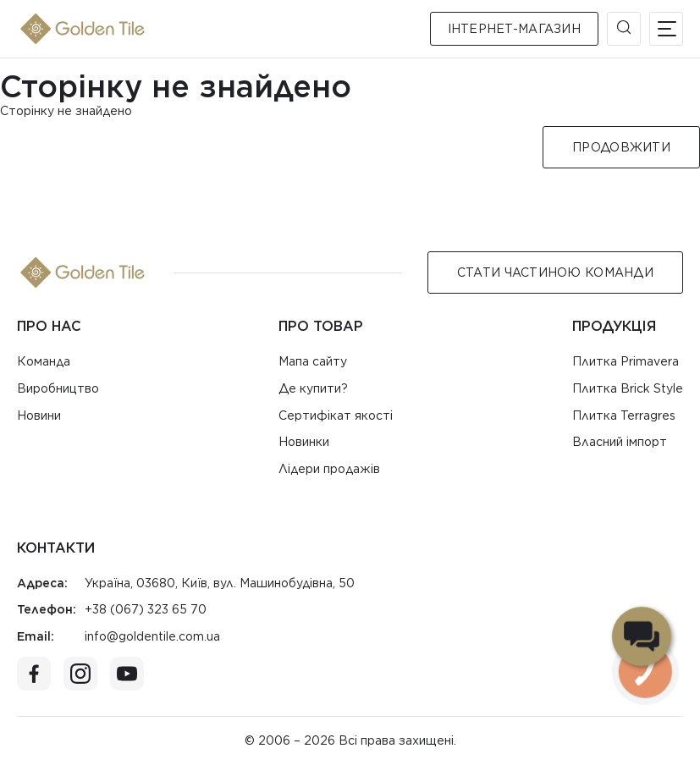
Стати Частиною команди (555, 272)
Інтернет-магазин (514, 29)
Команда (44, 361)
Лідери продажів (329, 469)
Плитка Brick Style (628, 388)
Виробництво (58, 388)
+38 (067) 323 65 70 (146, 609)
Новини (39, 416)
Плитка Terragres (624, 416)
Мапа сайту (313, 361)
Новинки (304, 442)
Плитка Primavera (626, 361)
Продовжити (621, 147)
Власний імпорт (620, 442)
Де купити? (313, 388)
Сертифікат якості (336, 416)
